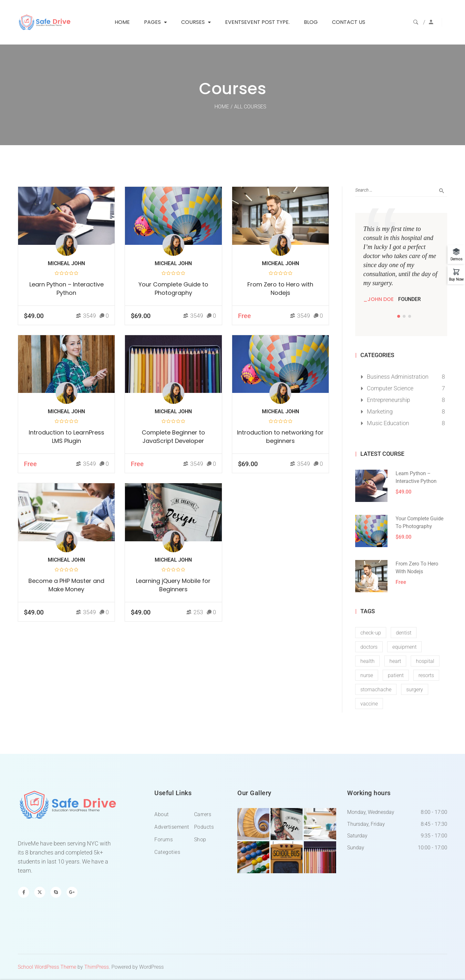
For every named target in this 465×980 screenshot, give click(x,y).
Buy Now (456, 279)
